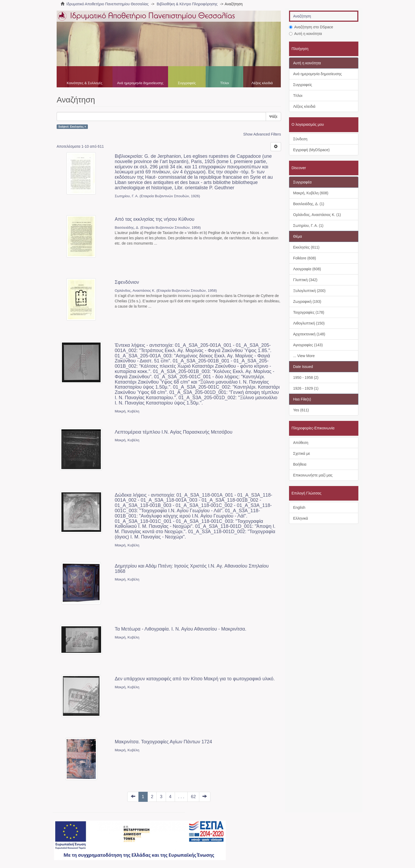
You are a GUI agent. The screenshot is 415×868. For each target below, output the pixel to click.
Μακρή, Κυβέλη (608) (311, 193)
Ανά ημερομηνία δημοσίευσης (140, 83)
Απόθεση (301, 443)
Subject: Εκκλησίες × (72, 127)
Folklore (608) (305, 258)
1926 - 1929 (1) (306, 388)
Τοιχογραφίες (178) (309, 312)
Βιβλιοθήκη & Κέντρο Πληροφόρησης (187, 4)
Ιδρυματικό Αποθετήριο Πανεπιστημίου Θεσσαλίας (108, 4)
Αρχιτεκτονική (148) (309, 334)
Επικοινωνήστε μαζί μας (313, 475)
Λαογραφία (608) (307, 269)
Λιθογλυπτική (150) (309, 323)
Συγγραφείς (187, 83)
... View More (304, 356)
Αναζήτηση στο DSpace (311, 27)
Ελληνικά (301, 518)
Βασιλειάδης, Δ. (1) (309, 204)
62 (193, 797)
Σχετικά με (302, 453)
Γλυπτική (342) (305, 280)
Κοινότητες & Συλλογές (85, 83)
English (299, 507)
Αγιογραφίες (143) (308, 345)
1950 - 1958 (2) (306, 377)
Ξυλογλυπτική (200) (309, 291)
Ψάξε (273, 116)
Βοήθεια (300, 464)
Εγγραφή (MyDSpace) (312, 150)
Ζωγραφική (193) (307, 302)
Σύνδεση (300, 139)
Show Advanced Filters (262, 134)
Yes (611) (301, 410)
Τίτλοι (225, 83)
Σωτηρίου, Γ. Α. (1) (308, 226)
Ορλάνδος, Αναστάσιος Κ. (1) (317, 215)
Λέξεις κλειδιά (262, 83)
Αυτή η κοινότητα (306, 34)
